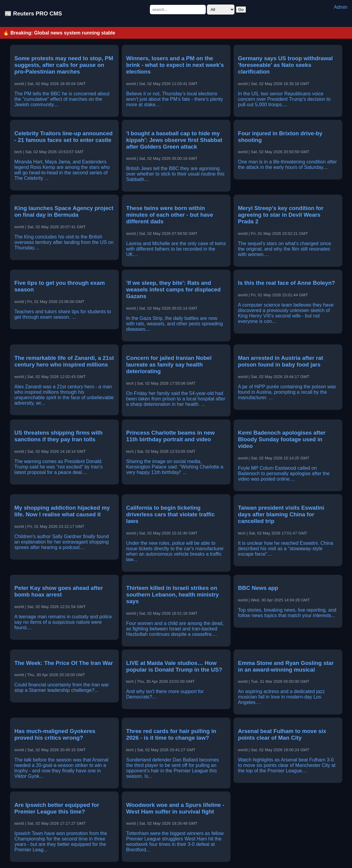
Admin (341, 7)
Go (241, 10)
